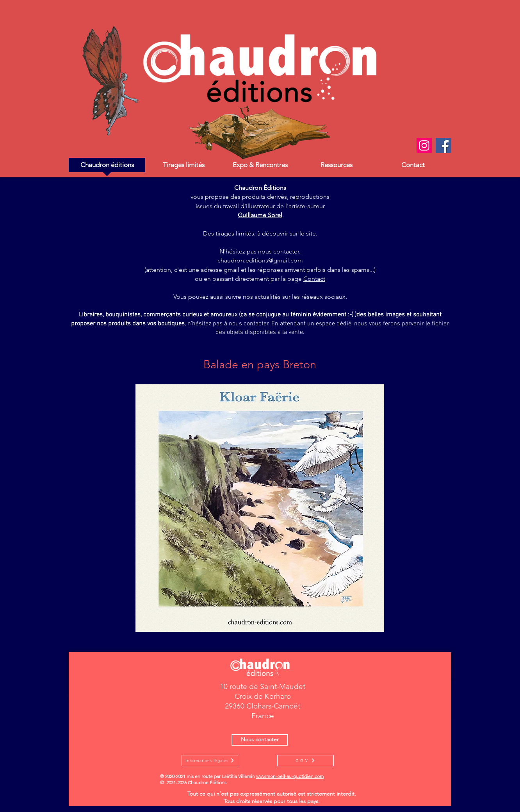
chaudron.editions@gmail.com (260, 260)
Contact (314, 279)
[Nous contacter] (260, 740)
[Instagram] (424, 145)
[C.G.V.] (305, 761)
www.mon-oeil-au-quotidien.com (290, 776)
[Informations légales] (210, 761)
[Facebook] (443, 145)
